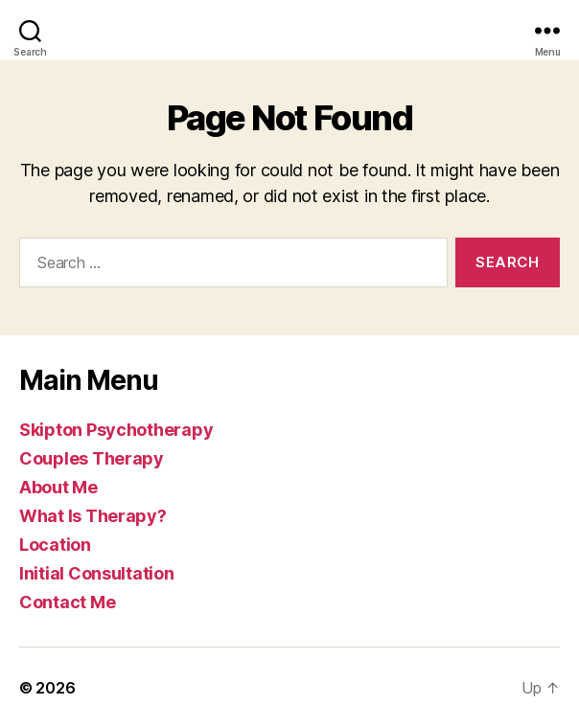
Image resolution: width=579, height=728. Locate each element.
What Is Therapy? (93, 516)
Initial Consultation (97, 573)
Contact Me (67, 602)
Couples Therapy (92, 458)
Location (55, 545)
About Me (58, 487)
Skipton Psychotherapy (116, 430)
